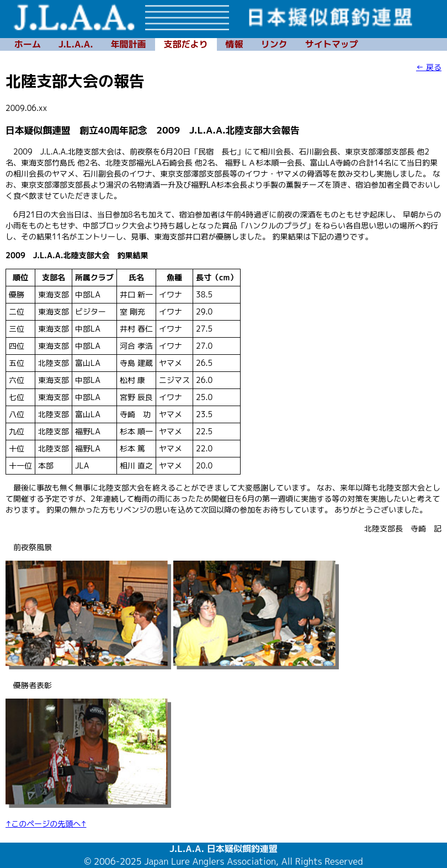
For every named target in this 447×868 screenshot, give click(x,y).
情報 (235, 44)
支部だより (186, 44)
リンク (274, 44)
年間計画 (129, 44)
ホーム (28, 44)
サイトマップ (332, 44)
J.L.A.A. (76, 44)
